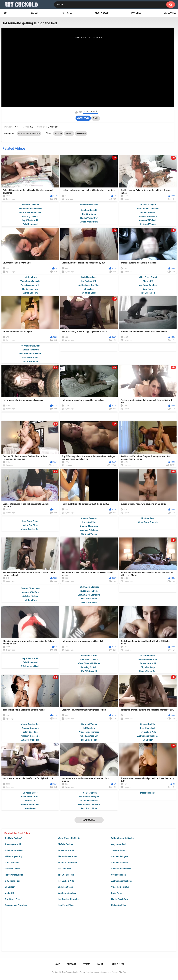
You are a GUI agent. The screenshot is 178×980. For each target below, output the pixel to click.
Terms (87, 964)
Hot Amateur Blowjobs (68, 899)
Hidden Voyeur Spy (13, 856)
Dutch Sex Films (12, 863)
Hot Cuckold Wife (66, 881)
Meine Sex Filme (119, 905)
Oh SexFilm (10, 887)
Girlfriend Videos (12, 869)
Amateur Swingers (120, 856)
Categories (170, 13)
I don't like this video (80, 112)
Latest (35, 13)
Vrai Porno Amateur (67, 893)
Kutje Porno (117, 893)
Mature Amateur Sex (67, 856)
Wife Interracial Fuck (14, 850)
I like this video (76, 112)
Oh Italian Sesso (65, 887)
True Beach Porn (12, 899)
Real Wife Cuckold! (13, 838)
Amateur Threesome (67, 863)
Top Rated (67, 13)
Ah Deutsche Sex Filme (122, 881)
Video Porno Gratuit (120, 887)
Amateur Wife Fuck (120, 863)
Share (96, 118)
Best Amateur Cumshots (16, 905)
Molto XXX (9, 893)
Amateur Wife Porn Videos (29, 133)
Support (72, 964)
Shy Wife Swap (118, 850)
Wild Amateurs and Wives (30, 209)
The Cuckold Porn (66, 875)
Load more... (89, 820)
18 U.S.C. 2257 (117, 964)
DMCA (100, 964)
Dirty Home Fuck (12, 881)
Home (5, 13)
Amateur (69, 133)
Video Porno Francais (121, 869)
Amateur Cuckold (66, 850)
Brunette (58, 133)
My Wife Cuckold (66, 844)
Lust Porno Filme (66, 905)
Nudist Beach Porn (120, 899)
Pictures (136, 13)
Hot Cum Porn (64, 869)
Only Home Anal (119, 844)
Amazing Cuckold (13, 844)
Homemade (81, 133)
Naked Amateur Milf (14, 875)
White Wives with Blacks (69, 838)
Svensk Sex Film (119, 875)
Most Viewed (102, 13)
